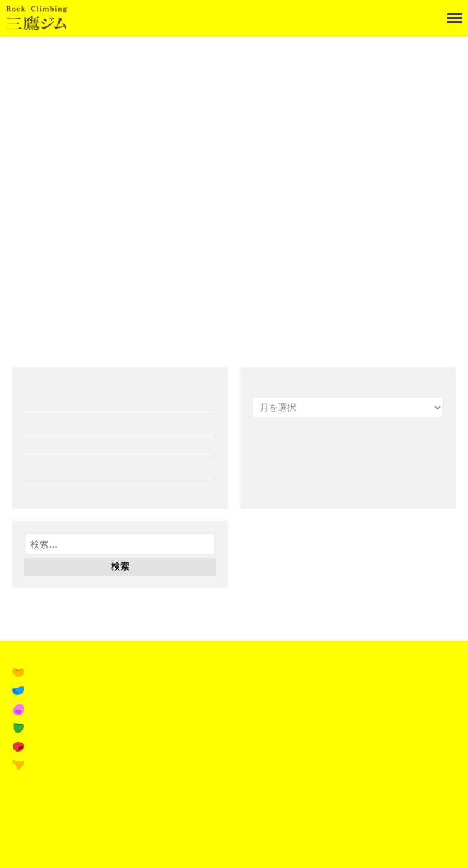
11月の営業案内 (56, 446)
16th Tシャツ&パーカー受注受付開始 (99, 468)
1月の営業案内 (54, 403)
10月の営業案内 (56, 490)
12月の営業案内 (56, 425)
